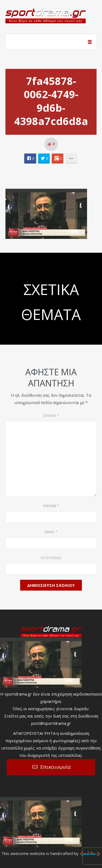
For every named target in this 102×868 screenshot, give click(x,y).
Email (51, 532)
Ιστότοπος (51, 558)
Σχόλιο (51, 416)
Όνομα (51, 506)
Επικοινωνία (55, 767)
